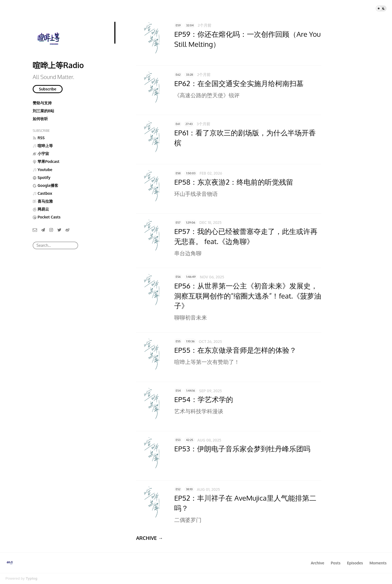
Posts (336, 563)
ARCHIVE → (150, 538)
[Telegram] (43, 230)
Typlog (31, 578)
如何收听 (40, 119)
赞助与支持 (42, 103)
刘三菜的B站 (43, 111)
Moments (378, 563)
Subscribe (48, 89)
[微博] (68, 230)
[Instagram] (51, 230)
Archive (318, 563)
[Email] (35, 230)
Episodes (355, 563)
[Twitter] (59, 230)
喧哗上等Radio (58, 65)
